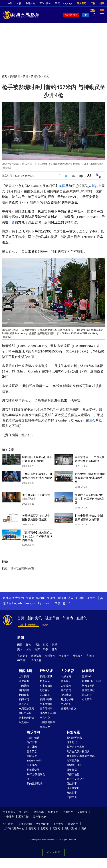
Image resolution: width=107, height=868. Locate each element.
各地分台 (30, 3)
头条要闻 (22, 656)
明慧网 (32, 828)
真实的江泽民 (74, 765)
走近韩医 (87, 699)
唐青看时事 (46, 709)
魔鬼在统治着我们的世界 (81, 756)
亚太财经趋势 (26, 718)
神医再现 (87, 695)
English (17, 603)
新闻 (21, 638)
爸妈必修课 (67, 699)
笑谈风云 (66, 681)
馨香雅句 (66, 690)
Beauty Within (35, 761)
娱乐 (54, 645)
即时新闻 (50, 656)
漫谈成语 (66, 695)
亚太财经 (24, 722)
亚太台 (91, 598)
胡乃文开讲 (88, 686)
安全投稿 (82, 812)
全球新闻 (24, 676)
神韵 (10, 3)
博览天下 (78, 656)
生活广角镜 (33, 738)
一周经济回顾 (26, 709)
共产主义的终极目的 (78, 751)
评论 (29, 645)
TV (86, 15)
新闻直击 (24, 695)
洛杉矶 (41, 598)
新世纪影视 (71, 828)
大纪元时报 (43, 824)
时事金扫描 (46, 686)
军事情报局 (46, 704)
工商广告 (72, 797)
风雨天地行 (73, 774)
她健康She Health (92, 681)
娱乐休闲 (33, 732)
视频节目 (52, 618)
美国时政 (36, 76)
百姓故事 (72, 783)
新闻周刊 (24, 699)
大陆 (29, 649)
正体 (42, 3)
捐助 (102, 3)
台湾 (37, 649)
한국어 (67, 603)
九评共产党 (73, 761)
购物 (45, 625)
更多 (84, 828)
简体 (49, 3)
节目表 (68, 618)
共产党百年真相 (76, 747)
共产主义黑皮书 (76, 779)
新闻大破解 (46, 699)
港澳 (37, 645)
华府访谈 (24, 704)
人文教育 (67, 671)
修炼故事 (72, 793)
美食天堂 (32, 751)
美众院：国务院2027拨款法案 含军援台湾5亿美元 (90, 499)
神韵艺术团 (25, 824)
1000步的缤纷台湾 (36, 777)
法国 (71, 598)
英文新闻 (81, 3)
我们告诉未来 (74, 738)
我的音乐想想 (34, 783)
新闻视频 (25, 671)
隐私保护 (53, 812)
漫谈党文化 (73, 788)
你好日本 (32, 742)
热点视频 (36, 656)
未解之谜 (66, 676)
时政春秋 (45, 690)
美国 (25, 76)
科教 (46, 649)
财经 (46, 645)
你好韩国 (32, 747)
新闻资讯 (15, 76)
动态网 (44, 828)
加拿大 (30, 598)
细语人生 (45, 727)
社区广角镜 (25, 713)
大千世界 (32, 765)
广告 (93, 3)
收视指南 (39, 812)
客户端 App (39, 817)
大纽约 (19, 598)
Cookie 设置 (53, 852)
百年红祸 (72, 770)
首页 (4, 76)
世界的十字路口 (49, 713)
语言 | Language (64, 3)
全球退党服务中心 (14, 828)
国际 (20, 645)
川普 (95, 186)
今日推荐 (64, 656)
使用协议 (68, 812)
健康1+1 (87, 676)
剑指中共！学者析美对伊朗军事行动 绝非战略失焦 (90, 478)
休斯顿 (62, 598)
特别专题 (73, 732)
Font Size (89, 176)
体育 (54, 649)
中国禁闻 (24, 686)
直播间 (82, 618)
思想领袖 (45, 695)
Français (30, 603)
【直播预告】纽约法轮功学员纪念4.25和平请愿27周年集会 (37, 536)
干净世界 (58, 824)
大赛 (19, 3)
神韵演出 (22, 660)
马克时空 (45, 718)
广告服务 (9, 817)
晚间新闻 (24, 690)
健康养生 (88, 671)
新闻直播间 (72, 15)
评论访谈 (46, 671)
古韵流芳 (66, 686)
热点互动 (45, 681)
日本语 (56, 603)
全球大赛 (36, 660)
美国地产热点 (68, 709)
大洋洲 (51, 598)
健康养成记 (88, 690)
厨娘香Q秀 (33, 770)
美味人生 (32, 756)
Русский (44, 603)
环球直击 (24, 681)
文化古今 (66, 704)
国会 (92, 420)
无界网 (56, 828)
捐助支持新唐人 (29, 625)
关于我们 (24, 812)
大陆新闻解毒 (47, 722)
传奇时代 (72, 742)
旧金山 (80, 598)
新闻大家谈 (46, 676)
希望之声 (73, 824)
